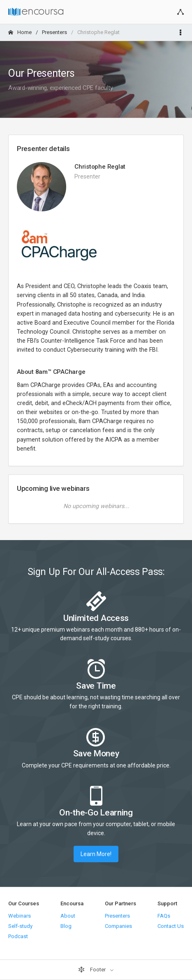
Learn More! (96, 854)
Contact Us (171, 926)
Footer (93, 970)
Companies (118, 926)
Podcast (18, 936)
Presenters (54, 32)
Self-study (20, 926)
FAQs (164, 916)
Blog (66, 926)
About (68, 916)
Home (20, 32)
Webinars (20, 916)
